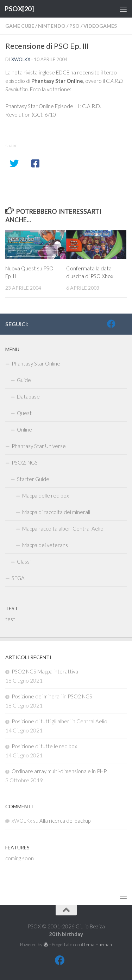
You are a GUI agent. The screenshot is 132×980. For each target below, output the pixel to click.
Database (28, 396)
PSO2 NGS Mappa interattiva (45, 671)
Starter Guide (33, 479)
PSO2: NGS (25, 462)
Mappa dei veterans (45, 545)
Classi (24, 561)
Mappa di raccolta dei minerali (56, 512)
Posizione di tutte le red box (44, 746)
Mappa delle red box (46, 495)
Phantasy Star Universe (39, 446)
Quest (24, 413)
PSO (74, 26)
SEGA (18, 578)
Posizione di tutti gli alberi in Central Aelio (59, 721)
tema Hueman (98, 945)
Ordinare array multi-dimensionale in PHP (59, 771)
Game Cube (20, 26)
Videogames (100, 26)
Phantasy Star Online (36, 363)
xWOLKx (21, 59)
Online (24, 429)
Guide (24, 380)
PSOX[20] (19, 9)
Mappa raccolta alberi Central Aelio (63, 528)
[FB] (111, 324)
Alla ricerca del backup (65, 821)
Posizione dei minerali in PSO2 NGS (52, 696)
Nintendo (52, 26)
